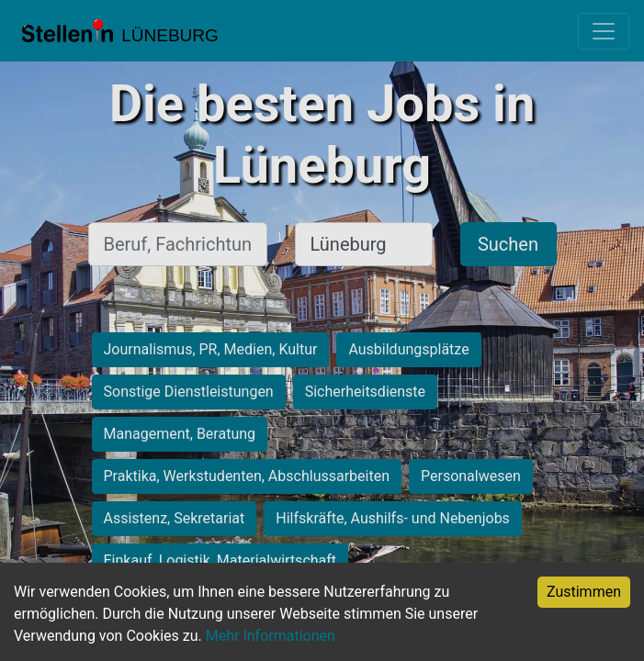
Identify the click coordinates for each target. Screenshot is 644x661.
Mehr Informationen (271, 636)
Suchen (508, 244)
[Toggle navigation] (604, 31)
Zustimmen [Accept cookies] (584, 592)
